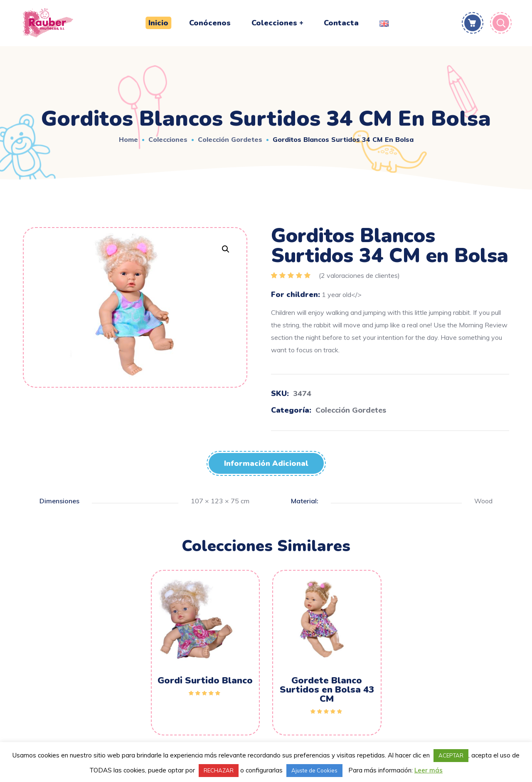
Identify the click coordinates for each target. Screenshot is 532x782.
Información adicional (266, 463)
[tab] (266, 463)
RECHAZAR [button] (219, 770)
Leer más (429, 770)
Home (128, 139)
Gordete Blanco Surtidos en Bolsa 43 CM (327, 690)
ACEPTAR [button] (451, 755)
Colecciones (168, 139)
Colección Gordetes (230, 139)
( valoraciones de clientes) (359, 275)
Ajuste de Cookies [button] (314, 770)
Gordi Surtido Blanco (205, 681)
